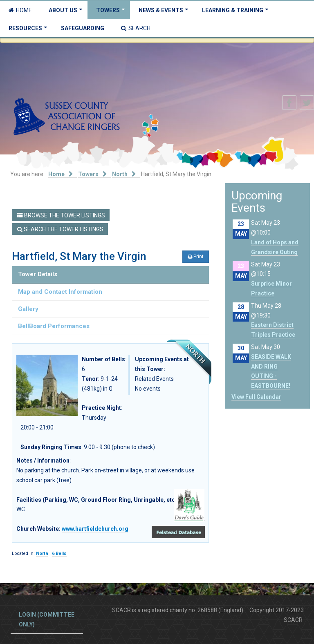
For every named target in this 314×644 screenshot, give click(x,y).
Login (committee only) (47, 619)
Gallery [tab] (28, 309)
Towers (108, 10)
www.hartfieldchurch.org (95, 529)
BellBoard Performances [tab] (54, 326)
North (42, 553)
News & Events (161, 10)
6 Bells (59, 553)
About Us (63, 10)
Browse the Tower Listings (61, 215)
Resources (25, 28)
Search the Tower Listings (60, 229)
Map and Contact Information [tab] (60, 292)
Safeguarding (83, 28)
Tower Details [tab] (38, 274)
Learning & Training (233, 10)
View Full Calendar (256, 397)
